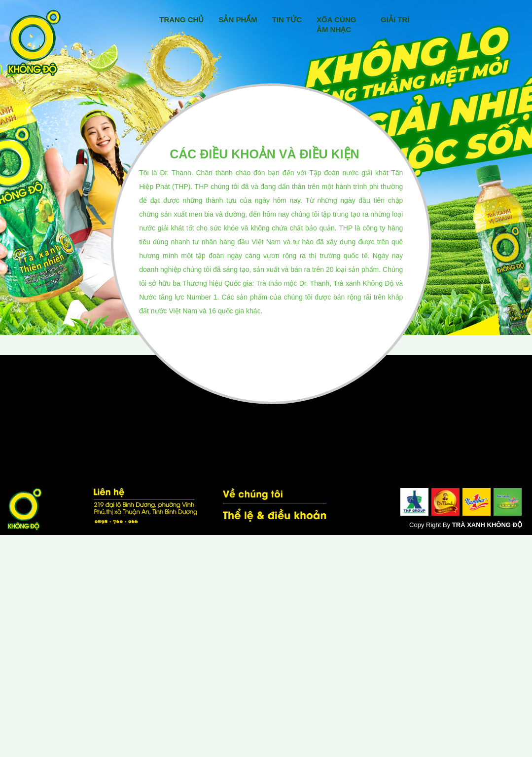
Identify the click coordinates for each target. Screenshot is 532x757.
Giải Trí (395, 19)
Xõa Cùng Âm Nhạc (336, 24)
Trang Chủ (181, 19)
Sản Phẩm (238, 19)
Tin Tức (287, 19)
